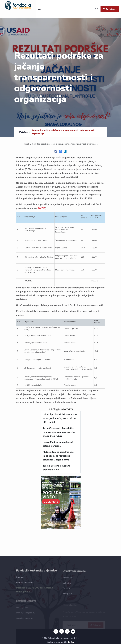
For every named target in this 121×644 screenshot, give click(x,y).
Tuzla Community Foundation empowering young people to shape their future (59, 432)
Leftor (71, 642)
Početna (23, 132)
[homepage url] (18, 5)
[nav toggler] (39, 9)
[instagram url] (67, 631)
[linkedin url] (62, 631)
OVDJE (42, 208)
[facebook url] (56, 631)
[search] (97, 9)
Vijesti (26, 144)
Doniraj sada (110, 9)
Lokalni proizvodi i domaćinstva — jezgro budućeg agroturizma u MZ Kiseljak (60, 418)
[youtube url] (73, 631)
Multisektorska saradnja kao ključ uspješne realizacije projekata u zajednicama (58, 456)
